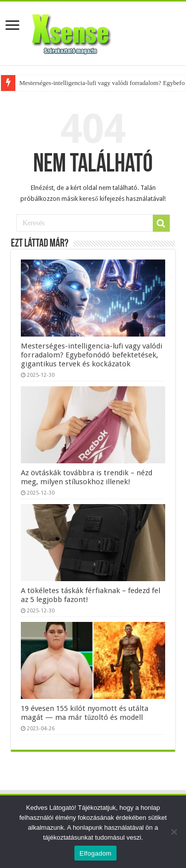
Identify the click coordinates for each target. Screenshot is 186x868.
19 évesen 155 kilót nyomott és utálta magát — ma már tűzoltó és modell (85, 713)
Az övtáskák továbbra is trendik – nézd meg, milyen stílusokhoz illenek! (87, 477)
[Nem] (174, 832)
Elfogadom (95, 853)
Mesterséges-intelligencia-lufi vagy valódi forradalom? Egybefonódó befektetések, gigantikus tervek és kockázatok (92, 355)
